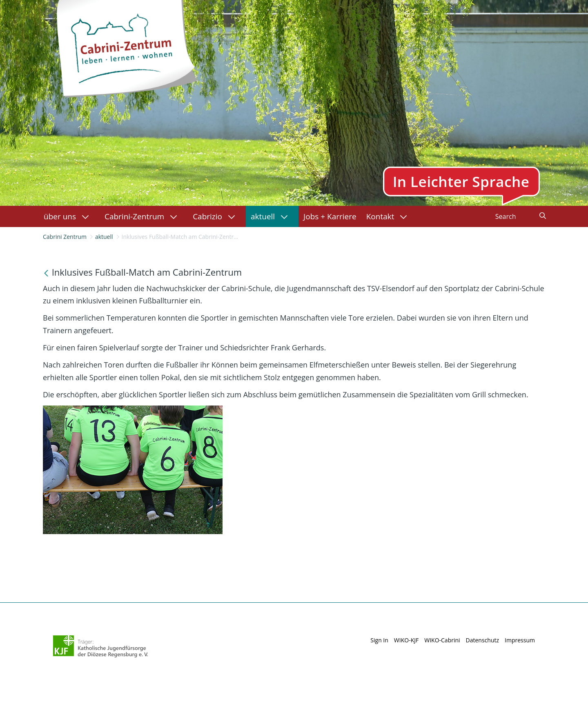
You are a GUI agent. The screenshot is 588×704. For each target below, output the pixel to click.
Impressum (520, 640)
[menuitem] (69, 216)
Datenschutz (482, 640)
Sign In (379, 640)
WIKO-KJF (406, 640)
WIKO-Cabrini (442, 640)
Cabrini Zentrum (65, 237)
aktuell (104, 237)
